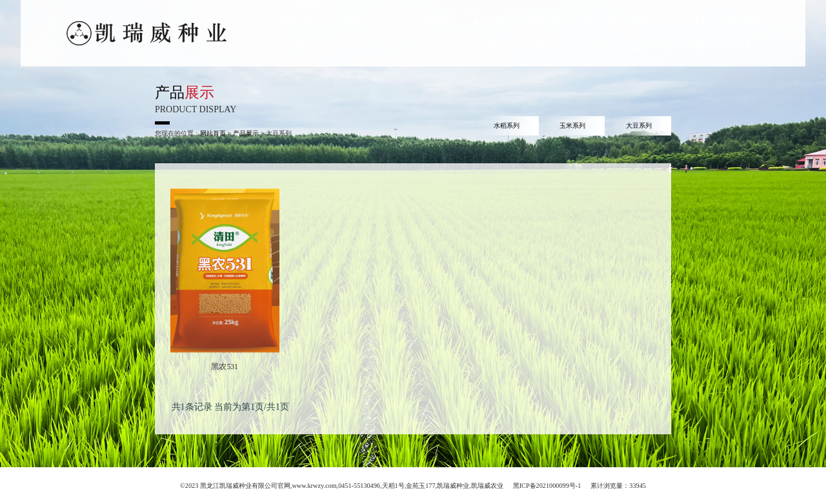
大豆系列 (639, 126)
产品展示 (246, 133)
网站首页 (213, 133)
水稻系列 (507, 126)
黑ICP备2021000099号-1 (547, 486)
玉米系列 (572, 126)
